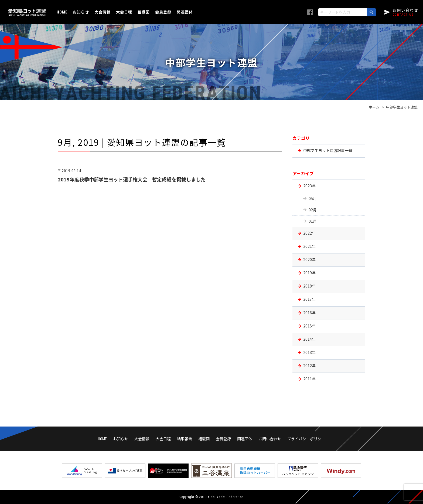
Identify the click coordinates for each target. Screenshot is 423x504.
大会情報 (103, 12)
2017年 (309, 299)
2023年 (309, 186)
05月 (313, 198)
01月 (313, 221)
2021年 (309, 246)
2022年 (309, 233)
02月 (313, 210)
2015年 (309, 326)
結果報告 (185, 439)
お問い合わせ (270, 439)
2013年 (309, 352)
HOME (62, 12)
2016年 (309, 313)
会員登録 (163, 12)
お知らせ (81, 12)
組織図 (144, 12)
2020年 (309, 259)
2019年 (309, 273)
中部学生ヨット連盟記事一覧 (328, 150)
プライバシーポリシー (306, 439)
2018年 (309, 286)
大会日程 (124, 12)
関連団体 (185, 12)
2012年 (309, 366)
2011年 (309, 379)
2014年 (309, 339)
